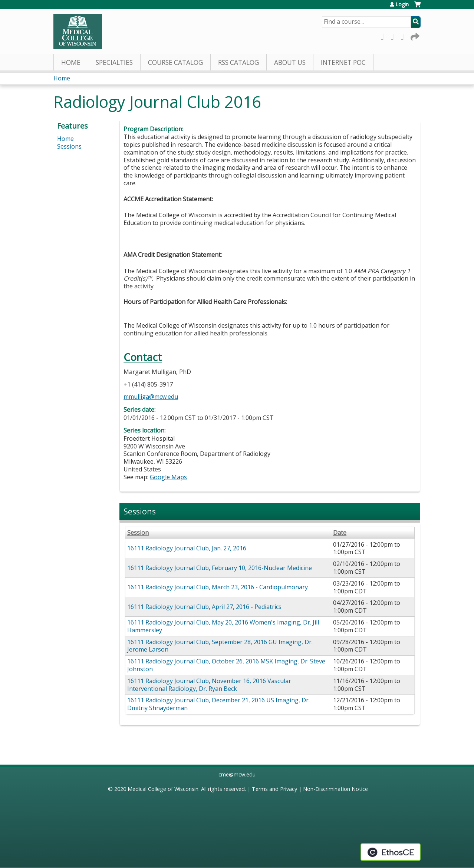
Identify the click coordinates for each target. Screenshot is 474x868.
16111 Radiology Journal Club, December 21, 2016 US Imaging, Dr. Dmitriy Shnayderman (218, 704)
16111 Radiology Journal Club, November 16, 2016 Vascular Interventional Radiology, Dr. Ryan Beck (209, 685)
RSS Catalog (238, 62)
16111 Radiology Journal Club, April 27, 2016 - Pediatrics (204, 607)
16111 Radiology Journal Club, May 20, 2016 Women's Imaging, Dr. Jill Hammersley (223, 626)
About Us (290, 62)
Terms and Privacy (274, 789)
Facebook (384, 35)
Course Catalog (175, 62)
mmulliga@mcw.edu (151, 397)
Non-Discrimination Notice (335, 789)
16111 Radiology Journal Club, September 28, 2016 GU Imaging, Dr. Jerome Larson (220, 646)
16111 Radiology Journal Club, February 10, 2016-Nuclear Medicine (220, 568)
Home (71, 62)
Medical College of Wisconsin (163, 789)
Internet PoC (343, 62)
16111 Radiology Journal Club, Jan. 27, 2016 (187, 548)
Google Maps (168, 477)
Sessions (69, 146)
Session (138, 533)
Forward (414, 35)
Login (402, 4)
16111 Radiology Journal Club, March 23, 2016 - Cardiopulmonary (218, 587)
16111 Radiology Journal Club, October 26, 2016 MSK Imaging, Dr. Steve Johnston (226, 665)
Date (340, 533)
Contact (143, 357)
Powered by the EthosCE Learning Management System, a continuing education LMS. (391, 852)
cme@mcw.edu (237, 774)
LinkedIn (404, 35)
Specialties (114, 62)
